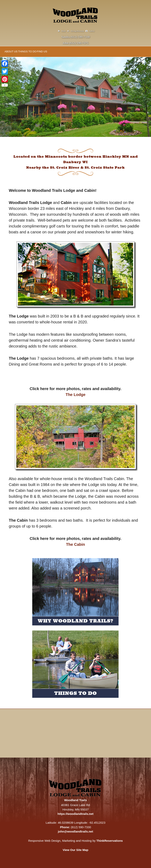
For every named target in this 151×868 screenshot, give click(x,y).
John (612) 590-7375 (76, 43)
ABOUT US (11, 51)
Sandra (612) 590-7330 (76, 37)
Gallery (92, 31)
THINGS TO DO (27, 51)
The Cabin (76, 544)
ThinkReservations (110, 841)
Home (64, 31)
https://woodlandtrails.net (76, 814)
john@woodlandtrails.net (76, 831)
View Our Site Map (76, 850)
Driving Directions (77, 31)
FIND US (42, 51)
